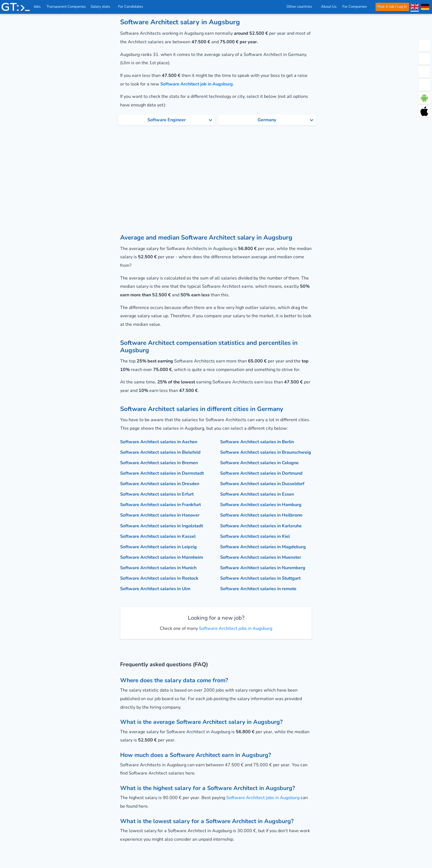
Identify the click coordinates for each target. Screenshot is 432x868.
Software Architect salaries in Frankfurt (160, 505)
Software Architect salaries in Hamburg (261, 505)
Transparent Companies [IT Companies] (66, 7)
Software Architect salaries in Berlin (257, 442)
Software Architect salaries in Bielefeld (160, 452)
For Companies (356, 7)
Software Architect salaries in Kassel (158, 536)
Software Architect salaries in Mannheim (162, 557)
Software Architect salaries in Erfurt (157, 494)
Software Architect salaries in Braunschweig (266, 452)
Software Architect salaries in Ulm (155, 589)
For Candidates (133, 7)
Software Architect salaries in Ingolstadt (162, 526)
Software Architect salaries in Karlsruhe (261, 526)
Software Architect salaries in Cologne (259, 463)
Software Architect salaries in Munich (158, 568)
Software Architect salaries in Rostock (159, 578)
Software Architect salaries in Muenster (261, 557)
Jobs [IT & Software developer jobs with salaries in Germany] (37, 7)
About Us (329, 7)
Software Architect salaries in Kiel (255, 536)
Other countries (301, 7)
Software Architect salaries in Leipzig (158, 547)
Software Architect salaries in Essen (257, 494)
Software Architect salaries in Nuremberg (263, 568)
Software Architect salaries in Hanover (160, 515)
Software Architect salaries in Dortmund (261, 473)
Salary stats (102, 7)
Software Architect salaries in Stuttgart (260, 578)
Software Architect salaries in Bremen (159, 463)
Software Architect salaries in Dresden (160, 484)
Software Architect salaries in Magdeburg (263, 547)
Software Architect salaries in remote (258, 589)
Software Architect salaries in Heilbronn (261, 515)
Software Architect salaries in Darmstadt (162, 473)
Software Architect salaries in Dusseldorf (262, 484)
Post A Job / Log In (392, 7)
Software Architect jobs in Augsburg (235, 628)
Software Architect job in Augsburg (197, 84)
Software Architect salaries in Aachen (159, 442)
